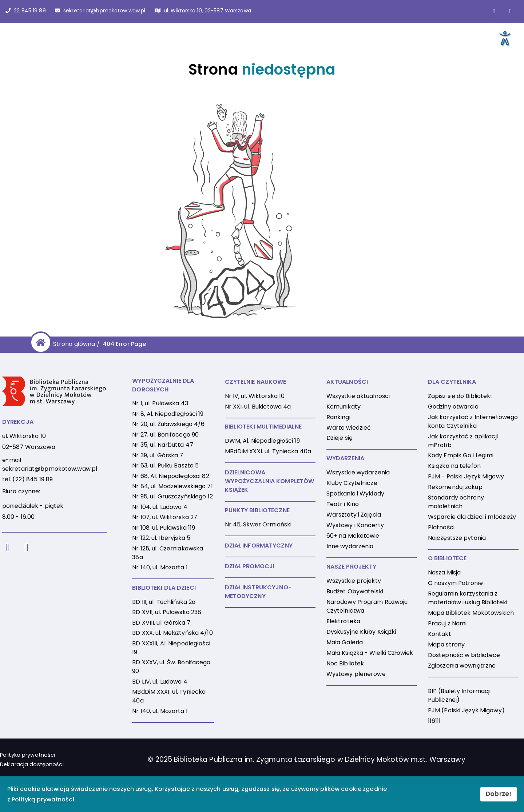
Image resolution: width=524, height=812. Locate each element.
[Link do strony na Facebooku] (494, 11)
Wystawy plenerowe (356, 674)
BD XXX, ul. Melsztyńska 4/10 (172, 633)
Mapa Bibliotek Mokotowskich (471, 613)
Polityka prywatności (27, 755)
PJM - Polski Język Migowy (466, 476)
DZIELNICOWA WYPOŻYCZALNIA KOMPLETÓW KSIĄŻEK (270, 481)
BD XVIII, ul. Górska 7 (161, 623)
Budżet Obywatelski (355, 591)
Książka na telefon (454, 466)
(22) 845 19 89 (33, 479)
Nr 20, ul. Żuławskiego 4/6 (168, 424)
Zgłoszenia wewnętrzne (462, 666)
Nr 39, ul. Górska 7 (158, 455)
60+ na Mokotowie (353, 536)
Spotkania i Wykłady (355, 493)
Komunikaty (344, 407)
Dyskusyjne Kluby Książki (361, 632)
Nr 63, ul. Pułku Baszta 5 (165, 465)
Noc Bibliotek (345, 663)
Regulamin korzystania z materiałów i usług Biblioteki (468, 598)
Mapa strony (446, 644)
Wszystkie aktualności (358, 396)
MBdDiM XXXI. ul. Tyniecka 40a (268, 451)
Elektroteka (343, 621)
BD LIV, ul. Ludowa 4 (160, 682)
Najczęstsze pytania (457, 538)
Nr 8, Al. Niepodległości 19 (168, 414)
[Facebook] (8, 548)
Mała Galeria (345, 642)
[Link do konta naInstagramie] (511, 11)
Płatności (441, 527)
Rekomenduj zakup (455, 487)
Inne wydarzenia (350, 546)
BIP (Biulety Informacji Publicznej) (459, 695)
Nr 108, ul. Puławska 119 (164, 528)
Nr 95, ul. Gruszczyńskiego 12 (172, 496)
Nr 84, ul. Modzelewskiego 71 (172, 486)
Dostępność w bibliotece (464, 655)
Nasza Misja (444, 572)
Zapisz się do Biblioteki (460, 396)
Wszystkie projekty (354, 581)
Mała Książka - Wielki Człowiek (370, 653)
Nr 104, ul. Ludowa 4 (160, 507)
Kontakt (440, 634)
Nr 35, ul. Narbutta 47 (163, 445)
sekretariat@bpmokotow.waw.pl (50, 469)
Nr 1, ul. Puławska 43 (160, 403)
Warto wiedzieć (349, 428)
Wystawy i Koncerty (355, 525)
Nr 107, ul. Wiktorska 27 (165, 517)
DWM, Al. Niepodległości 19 (262, 441)
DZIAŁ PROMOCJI (250, 566)
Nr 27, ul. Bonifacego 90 (165, 435)
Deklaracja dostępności (32, 764)
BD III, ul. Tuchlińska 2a (164, 602)
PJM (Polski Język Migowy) (466, 710)
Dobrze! (499, 794)
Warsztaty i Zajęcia (354, 515)
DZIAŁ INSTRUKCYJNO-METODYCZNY (258, 592)
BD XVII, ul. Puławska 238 (167, 612)
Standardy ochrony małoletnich (456, 502)
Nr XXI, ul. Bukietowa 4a (258, 407)
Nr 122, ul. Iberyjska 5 (161, 538)
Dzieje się (340, 438)
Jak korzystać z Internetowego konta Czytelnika (473, 421)
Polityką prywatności (43, 799)
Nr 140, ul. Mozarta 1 (160, 567)
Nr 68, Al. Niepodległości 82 (170, 476)
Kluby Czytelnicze (352, 483)
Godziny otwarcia (453, 407)
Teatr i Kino (343, 504)
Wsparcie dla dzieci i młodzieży (472, 517)
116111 (434, 721)
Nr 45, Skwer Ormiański (258, 524)
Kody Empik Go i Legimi (461, 455)
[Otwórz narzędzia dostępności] (504, 38)
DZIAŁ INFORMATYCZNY (259, 546)
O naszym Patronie (455, 583)
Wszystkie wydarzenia (358, 472)
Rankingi (338, 417)
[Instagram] (26, 548)
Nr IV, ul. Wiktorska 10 (255, 396)
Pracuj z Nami (447, 623)
